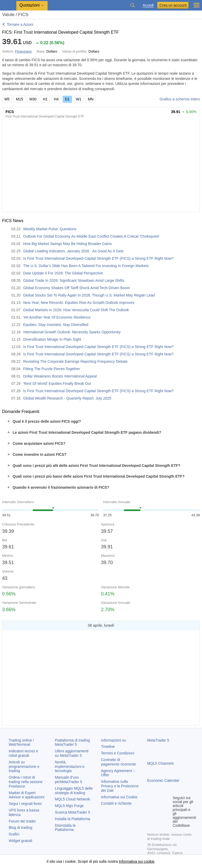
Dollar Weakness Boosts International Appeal (60, 376)
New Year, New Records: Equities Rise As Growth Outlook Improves (79, 303)
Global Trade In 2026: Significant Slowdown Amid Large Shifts (74, 280)
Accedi (148, 5)
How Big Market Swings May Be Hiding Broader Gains (67, 244)
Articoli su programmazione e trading (24, 767)
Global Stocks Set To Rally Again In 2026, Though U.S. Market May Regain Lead (89, 295)
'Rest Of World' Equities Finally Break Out (57, 384)
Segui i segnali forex (25, 804)
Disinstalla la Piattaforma (65, 828)
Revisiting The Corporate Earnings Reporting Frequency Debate (75, 361)
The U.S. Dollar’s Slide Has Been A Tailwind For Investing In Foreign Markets (86, 266)
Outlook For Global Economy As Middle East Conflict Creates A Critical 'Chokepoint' (91, 236)
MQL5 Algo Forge (69, 806)
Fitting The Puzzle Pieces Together (52, 369)
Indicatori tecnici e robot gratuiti (23, 753)
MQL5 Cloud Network (73, 799)
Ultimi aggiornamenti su (72, 753)
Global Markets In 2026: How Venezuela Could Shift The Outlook (76, 310)
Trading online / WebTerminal (21, 742)
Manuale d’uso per (69, 780)
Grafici (14, 834)
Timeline (108, 747)
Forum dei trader (22, 821)
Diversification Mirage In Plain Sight (52, 339)
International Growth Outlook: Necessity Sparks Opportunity (72, 332)
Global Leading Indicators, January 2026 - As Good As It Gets (73, 251)
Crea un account (173, 5)
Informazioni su (113, 740)
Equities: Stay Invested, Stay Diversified (56, 325)
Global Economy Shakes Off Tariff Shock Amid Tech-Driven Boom (77, 288)
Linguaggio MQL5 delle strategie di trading (74, 791)
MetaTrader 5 (158, 740)
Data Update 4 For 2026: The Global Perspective (63, 273)
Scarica (73, 812)
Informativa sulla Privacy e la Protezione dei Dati (120, 786)
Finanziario (23, 51)
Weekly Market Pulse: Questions (50, 229)
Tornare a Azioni (20, 24)
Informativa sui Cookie (119, 797)
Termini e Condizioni (118, 753)
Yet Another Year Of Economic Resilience (57, 317)
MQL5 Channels (161, 763)
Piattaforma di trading (72, 742)
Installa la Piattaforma (73, 819)
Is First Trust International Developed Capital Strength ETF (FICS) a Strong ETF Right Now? (98, 258)
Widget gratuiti (20, 841)
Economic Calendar (163, 780)
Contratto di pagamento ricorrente (118, 762)
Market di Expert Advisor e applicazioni (26, 795)
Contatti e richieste (116, 803)
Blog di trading (21, 828)
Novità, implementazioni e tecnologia (70, 767)
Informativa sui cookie (137, 861)
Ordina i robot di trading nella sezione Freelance (26, 782)
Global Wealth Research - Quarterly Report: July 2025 (67, 398)
